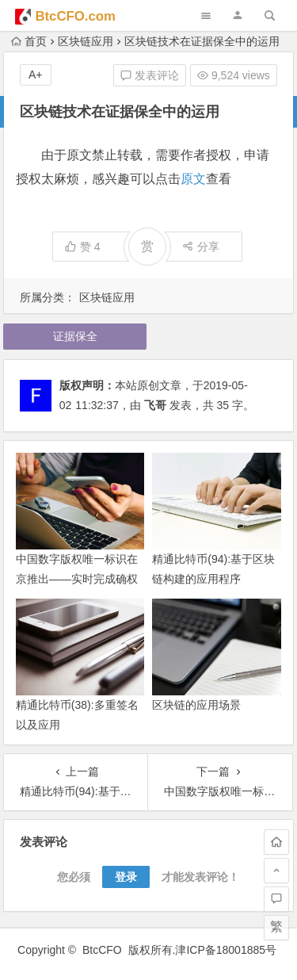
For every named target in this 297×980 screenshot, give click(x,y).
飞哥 (155, 405)
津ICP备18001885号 (227, 950)
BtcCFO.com (75, 16)
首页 (29, 41)
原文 (193, 179)
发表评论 (150, 75)
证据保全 (75, 336)
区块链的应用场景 (196, 705)
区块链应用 (86, 41)
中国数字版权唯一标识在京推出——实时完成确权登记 (77, 579)
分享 (201, 247)
